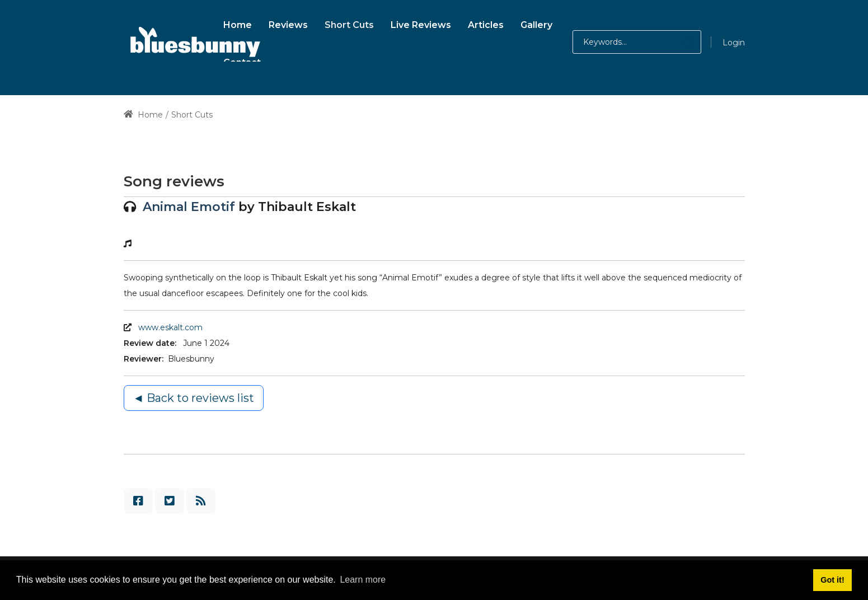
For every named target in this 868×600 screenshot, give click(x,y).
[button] (677, 42)
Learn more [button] (363, 580)
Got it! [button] (832, 580)
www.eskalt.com (170, 327)
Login (734, 43)
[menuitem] (238, 23)
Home (144, 115)
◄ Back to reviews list (194, 398)
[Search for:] (637, 42)
